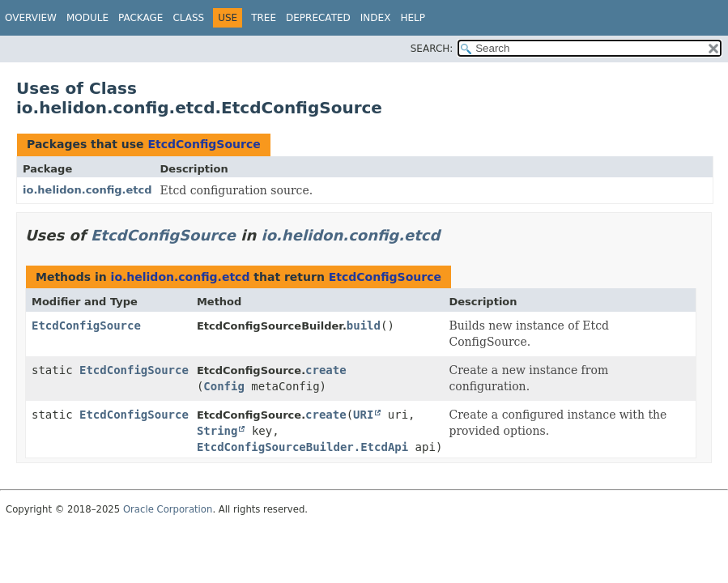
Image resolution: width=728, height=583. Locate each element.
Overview (31, 18)
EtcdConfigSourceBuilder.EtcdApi (302, 447)
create (326, 370)
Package (140, 18)
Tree (264, 18)
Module (87, 18)
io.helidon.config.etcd (87, 190)
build (364, 326)
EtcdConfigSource (204, 144)
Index (376, 18)
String (217, 431)
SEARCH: (432, 49)
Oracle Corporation (168, 509)
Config (224, 386)
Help (413, 18)
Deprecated (318, 18)
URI (363, 415)
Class (188, 18)
